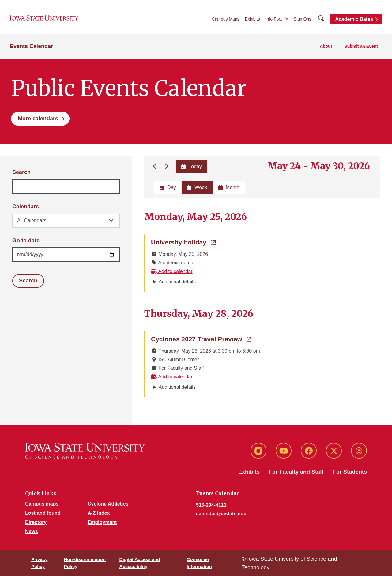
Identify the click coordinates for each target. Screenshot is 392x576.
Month (229, 187)
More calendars (38, 119)
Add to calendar (172, 271)
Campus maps (42, 504)
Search (21, 172)
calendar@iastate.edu (221, 514)
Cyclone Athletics (108, 504)
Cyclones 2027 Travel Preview (201, 339)
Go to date (26, 241)
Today (192, 167)
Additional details (177, 282)
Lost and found (43, 513)
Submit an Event (361, 46)
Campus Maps (225, 19)
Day (168, 187)
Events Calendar (31, 46)
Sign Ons (303, 19)
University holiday (183, 242)
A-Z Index (99, 513)
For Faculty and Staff (296, 472)
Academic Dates (354, 19)
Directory (36, 522)
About (326, 46)
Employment (102, 522)
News (32, 531)
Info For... (275, 19)
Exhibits (253, 19)
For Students (350, 472)
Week (197, 187)
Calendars (26, 207)
